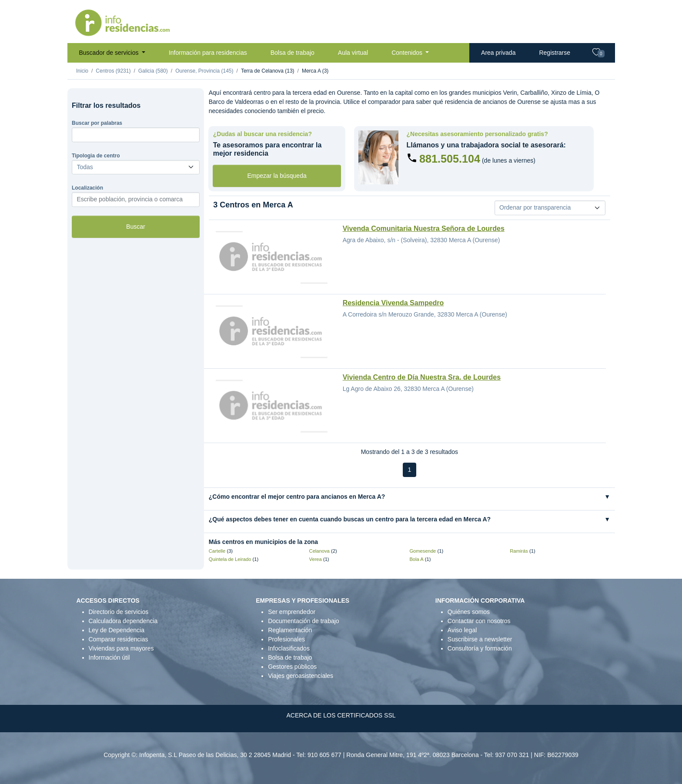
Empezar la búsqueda (277, 176)
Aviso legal (462, 630)
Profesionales (286, 639)
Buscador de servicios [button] (110, 53)
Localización (87, 188)
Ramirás (519, 551)
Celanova (319, 551)
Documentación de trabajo (303, 621)
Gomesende (423, 551)
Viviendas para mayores (121, 648)
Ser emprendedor (292, 612)
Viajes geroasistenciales (301, 676)
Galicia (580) (153, 71)
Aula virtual (353, 53)
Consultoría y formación (480, 648)
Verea (316, 559)
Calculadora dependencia (123, 621)
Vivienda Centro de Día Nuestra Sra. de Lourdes (422, 377)
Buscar (136, 227)
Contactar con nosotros (479, 621)
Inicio (82, 71)
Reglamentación (290, 630)
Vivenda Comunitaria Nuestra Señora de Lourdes (424, 229)
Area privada (498, 53)
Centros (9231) (113, 71)
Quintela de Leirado (230, 559)
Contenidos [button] (408, 53)
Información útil (109, 657)
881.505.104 (450, 159)
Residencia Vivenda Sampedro (393, 303)
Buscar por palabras (97, 123)
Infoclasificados (289, 648)
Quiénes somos (469, 612)
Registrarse (555, 53)
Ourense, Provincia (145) (204, 71)
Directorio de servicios (119, 612)
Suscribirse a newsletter (480, 639)
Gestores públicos (292, 667)
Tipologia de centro (96, 156)
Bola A (416, 559)
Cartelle (217, 551)
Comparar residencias (119, 639)
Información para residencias (208, 53)
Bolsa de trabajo (293, 53)
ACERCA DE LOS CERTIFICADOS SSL (341, 715)
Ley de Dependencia (117, 630)
